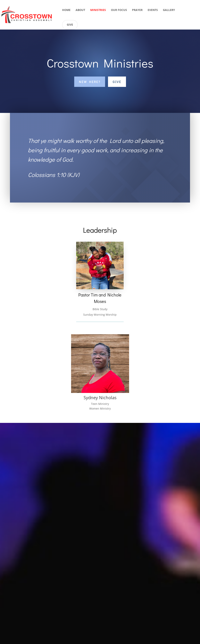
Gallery (169, 10)
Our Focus (119, 10)
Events (153, 10)
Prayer (137, 10)
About (80, 10)
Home (66, 10)
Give (70, 25)
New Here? (90, 82)
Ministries (98, 10)
